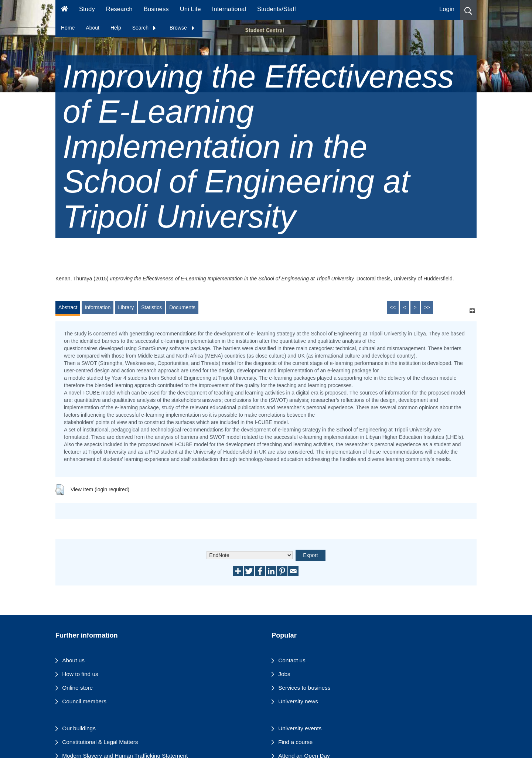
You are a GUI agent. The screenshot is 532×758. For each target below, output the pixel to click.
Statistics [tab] (151, 307)
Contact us (292, 660)
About (93, 28)
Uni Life (190, 9)
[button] (468, 10)
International (229, 9)
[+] (472, 311)
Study (87, 9)
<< (393, 307)
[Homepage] (64, 10)
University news (298, 701)
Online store (77, 688)
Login (447, 9)
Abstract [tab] (68, 307)
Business (156, 9)
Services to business (304, 688)
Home (68, 28)
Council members (84, 701)
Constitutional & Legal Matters (100, 742)
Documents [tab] (182, 307)
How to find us (80, 674)
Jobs (284, 674)
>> (427, 307)
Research (119, 9)
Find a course (295, 742)
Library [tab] (126, 307)
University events (300, 728)
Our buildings (79, 728)
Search (144, 28)
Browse (182, 28)
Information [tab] (98, 307)
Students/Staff (277, 9)
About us (73, 660)
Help (116, 28)
